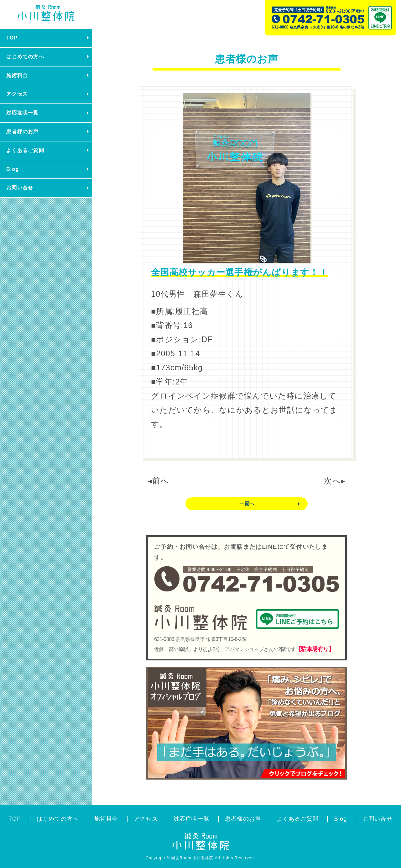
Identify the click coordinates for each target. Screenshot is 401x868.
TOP (12, 38)
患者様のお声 (23, 132)
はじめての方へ (25, 57)
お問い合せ (20, 188)
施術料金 (17, 75)
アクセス (17, 94)
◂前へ (159, 481)
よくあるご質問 (25, 150)
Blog (13, 169)
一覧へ (247, 503)
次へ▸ (335, 481)
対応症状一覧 (23, 113)
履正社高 (192, 311)
